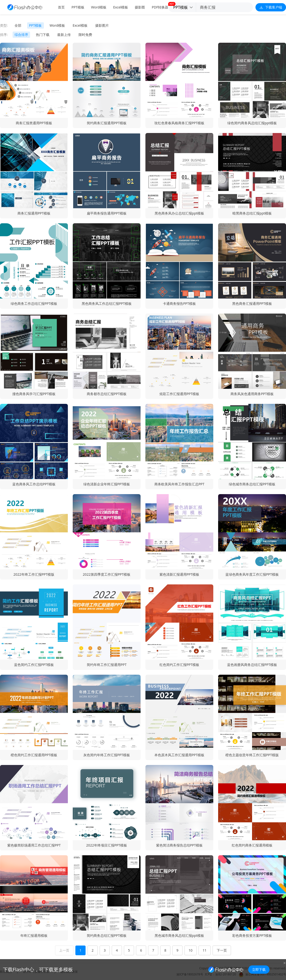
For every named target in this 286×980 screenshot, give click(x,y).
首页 (61, 7)
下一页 (222, 950)
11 (205, 950)
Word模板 (99, 7)
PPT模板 (78, 7)
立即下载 (259, 969)
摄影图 (140, 7)
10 (191, 950)
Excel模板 (121, 7)
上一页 (64, 950)
